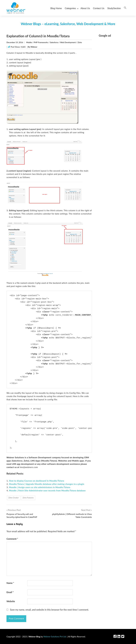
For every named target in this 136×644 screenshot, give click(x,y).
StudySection (114, 8)
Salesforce (54, 42)
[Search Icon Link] (125, 8)
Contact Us (99, 8)
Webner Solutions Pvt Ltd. (55, 637)
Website (11, 601)
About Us (85, 8)
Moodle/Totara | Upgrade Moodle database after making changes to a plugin (47, 484)
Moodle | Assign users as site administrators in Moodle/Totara (40, 487)
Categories (71, 8)
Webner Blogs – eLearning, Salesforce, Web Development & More (68, 24)
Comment (12, 539)
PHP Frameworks (41, 42)
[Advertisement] (114, 80)
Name (10, 583)
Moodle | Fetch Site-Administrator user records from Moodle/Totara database (47, 490)
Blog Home (56, 8)
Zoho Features (28, 498)
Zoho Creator (14, 498)
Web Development (68, 42)
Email (10, 592)
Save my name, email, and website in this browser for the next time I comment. (49, 610)
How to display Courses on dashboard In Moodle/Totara (37, 481)
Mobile (29, 42)
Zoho (80, 42)
